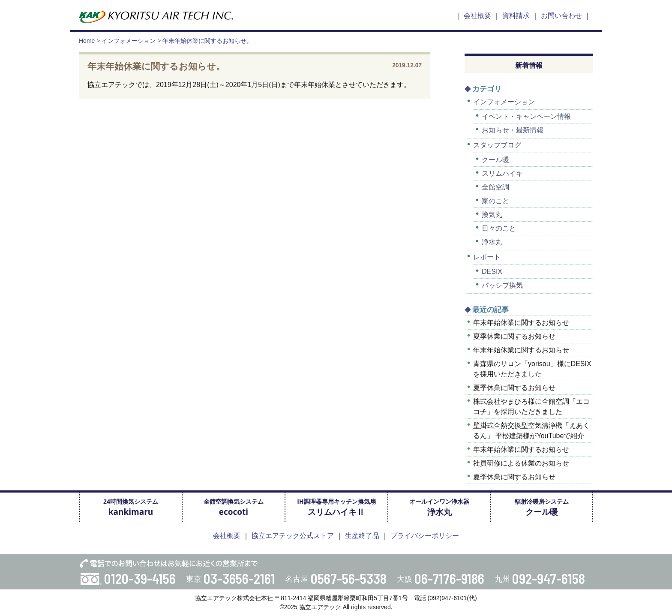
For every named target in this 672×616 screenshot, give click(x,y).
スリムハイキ (502, 173)
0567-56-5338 (349, 578)
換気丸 (492, 215)
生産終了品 (362, 536)
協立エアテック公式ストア (293, 536)
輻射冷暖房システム (542, 507)
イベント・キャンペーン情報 (526, 116)
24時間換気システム (131, 507)
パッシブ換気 (502, 285)
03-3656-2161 (239, 578)
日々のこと (499, 228)
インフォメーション (504, 102)
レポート (487, 257)
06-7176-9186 (449, 578)
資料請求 (516, 16)
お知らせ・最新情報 (513, 130)
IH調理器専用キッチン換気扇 (336, 507)
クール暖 (495, 160)
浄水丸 (492, 242)
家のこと (495, 201)
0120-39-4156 (140, 578)
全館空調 (495, 187)
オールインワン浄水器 (439, 507)
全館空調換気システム (234, 507)
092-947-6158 (549, 578)
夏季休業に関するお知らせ (514, 336)
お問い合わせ (561, 16)
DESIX (492, 272)
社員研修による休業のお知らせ (521, 463)
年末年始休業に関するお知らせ (521, 323)
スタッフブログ (497, 145)
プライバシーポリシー (425, 536)
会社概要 (477, 16)
